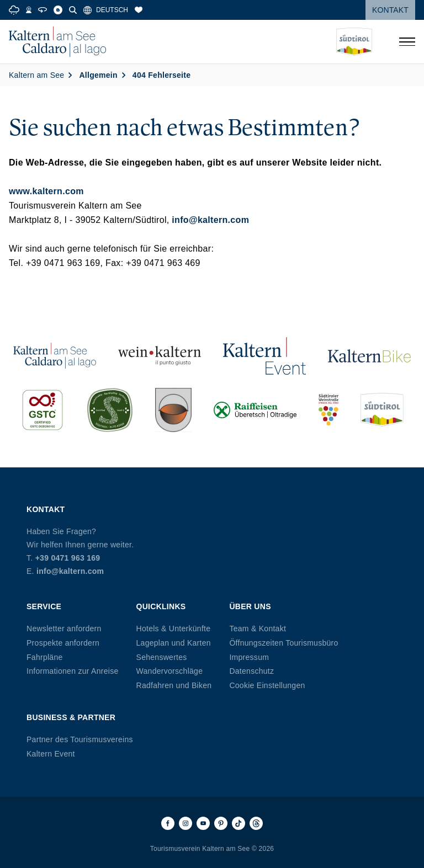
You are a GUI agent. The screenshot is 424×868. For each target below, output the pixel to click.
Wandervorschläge (170, 671)
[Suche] (73, 10)
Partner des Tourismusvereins (80, 739)
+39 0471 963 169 (68, 558)
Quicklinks (161, 606)
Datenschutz (251, 671)
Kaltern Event (51, 754)
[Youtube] (203, 823)
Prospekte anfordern (63, 643)
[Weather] (14, 10)
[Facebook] (168, 823)
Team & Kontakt (258, 629)
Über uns (250, 606)
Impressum (249, 657)
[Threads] (256, 823)
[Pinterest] (221, 823)
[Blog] (58, 10)
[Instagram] (185, 823)
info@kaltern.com (210, 220)
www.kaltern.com (46, 191)
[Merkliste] (139, 10)
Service (44, 606)
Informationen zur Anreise (73, 671)
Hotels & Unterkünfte (174, 629)
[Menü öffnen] (407, 42)
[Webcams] (29, 10)
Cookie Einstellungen (267, 685)
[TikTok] (239, 823)
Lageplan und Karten (174, 643)
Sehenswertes (162, 657)
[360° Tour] (43, 10)
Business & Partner (71, 717)
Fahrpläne (45, 657)
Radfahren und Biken (174, 685)
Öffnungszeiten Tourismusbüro (283, 643)
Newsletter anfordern (64, 629)
